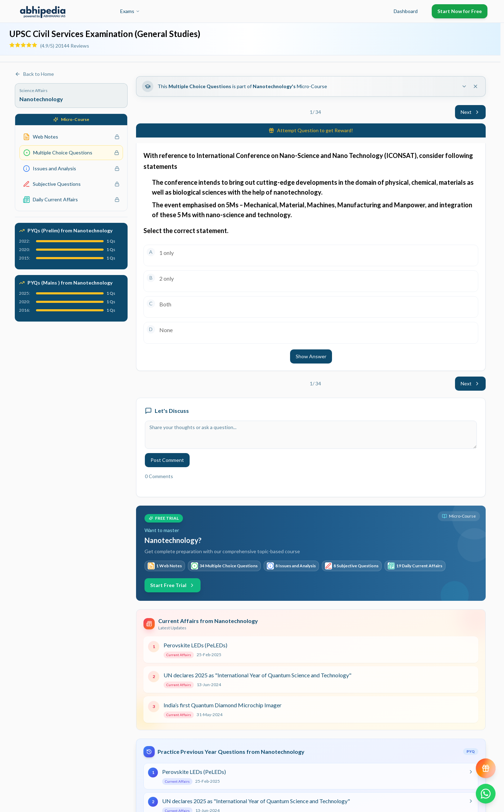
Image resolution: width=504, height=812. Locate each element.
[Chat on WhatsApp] (486, 794)
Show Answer (311, 356)
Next (470, 112)
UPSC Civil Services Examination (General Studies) (105, 34)
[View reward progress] (486, 768)
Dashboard (406, 11)
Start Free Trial (173, 585)
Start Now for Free (460, 11)
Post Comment (167, 460)
